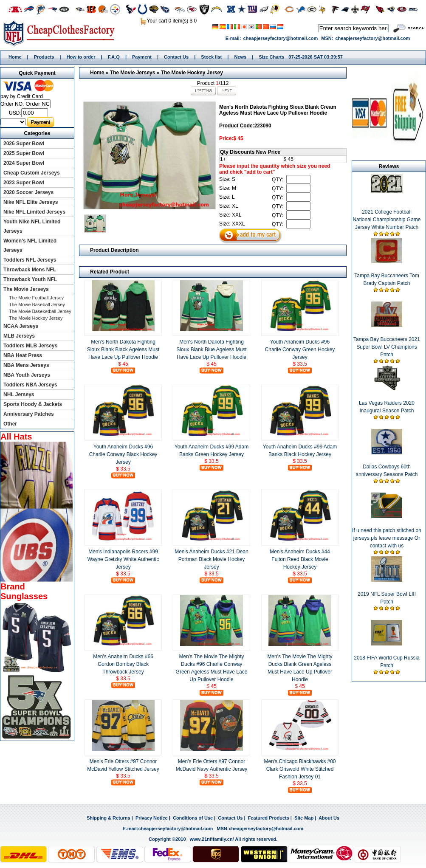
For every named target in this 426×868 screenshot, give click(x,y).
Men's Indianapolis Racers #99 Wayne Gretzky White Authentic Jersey (123, 559)
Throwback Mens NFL (30, 270)
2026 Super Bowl (24, 144)
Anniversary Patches (29, 414)
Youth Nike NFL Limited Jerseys (32, 226)
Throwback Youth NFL (30, 279)
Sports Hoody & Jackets (33, 404)
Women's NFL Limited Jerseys (30, 245)
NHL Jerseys (19, 395)
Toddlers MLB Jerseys (30, 346)
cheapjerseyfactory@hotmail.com (280, 38)
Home (62, 33)
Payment (142, 57)
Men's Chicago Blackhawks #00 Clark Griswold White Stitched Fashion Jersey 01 (300, 769)
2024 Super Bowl (24, 163)
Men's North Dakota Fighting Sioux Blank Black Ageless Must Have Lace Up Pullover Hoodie (123, 349)
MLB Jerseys (19, 336)
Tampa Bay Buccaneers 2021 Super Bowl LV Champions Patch (387, 347)
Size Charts (271, 57)
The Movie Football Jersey (36, 298)
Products (44, 57)
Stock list (211, 57)
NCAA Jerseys (21, 326)
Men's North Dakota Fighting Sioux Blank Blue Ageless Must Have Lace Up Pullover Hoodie (211, 349)
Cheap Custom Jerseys (32, 173)
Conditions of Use (193, 818)
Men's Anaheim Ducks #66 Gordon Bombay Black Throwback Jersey (123, 664)
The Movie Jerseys (133, 73)
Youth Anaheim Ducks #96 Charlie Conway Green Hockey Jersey (300, 349)
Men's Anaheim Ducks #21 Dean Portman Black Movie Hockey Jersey (212, 559)
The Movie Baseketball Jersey (40, 311)
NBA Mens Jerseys (26, 365)
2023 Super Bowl (24, 183)
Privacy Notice (152, 818)
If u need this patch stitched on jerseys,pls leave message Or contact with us (387, 538)
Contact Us (176, 57)
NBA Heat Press (23, 355)
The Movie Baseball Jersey (37, 304)
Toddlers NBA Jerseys (30, 385)
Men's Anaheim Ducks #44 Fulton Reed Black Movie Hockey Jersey (300, 559)
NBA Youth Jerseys (27, 375)
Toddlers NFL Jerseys (30, 260)
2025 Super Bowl (24, 153)
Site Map (304, 818)
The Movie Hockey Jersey (192, 73)
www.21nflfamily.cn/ (212, 839)
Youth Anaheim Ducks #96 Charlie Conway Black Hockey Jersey (123, 454)
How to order (81, 57)
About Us (329, 818)
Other (10, 424)
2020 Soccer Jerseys (28, 192)
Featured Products (269, 818)
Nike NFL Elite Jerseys (31, 202)
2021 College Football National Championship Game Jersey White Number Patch (387, 220)
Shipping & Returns (109, 818)
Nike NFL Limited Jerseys (34, 212)
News (240, 57)
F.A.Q (114, 57)
